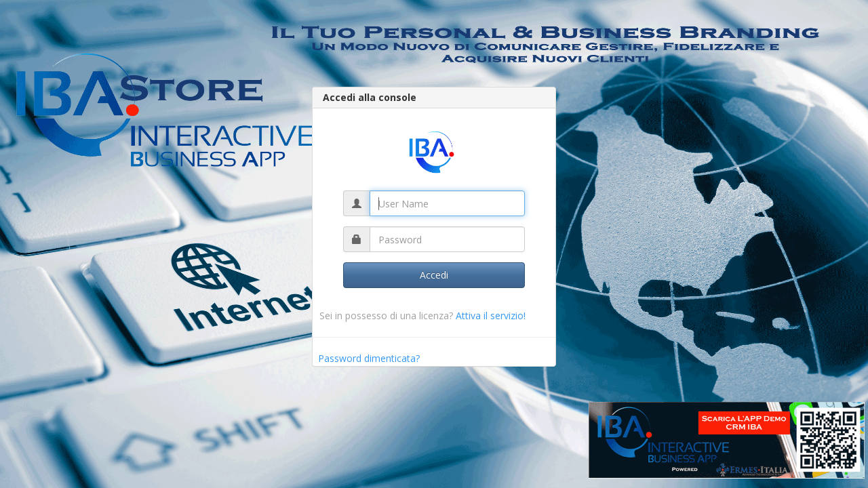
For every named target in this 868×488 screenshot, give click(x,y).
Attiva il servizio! (491, 316)
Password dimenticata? (369, 358)
